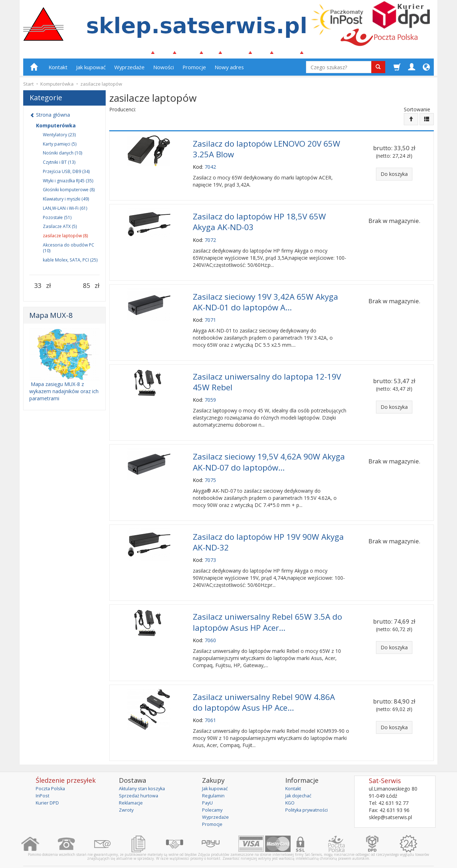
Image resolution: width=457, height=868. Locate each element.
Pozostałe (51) (57, 220)
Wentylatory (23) (59, 138)
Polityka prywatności (309, 794)
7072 (210, 238)
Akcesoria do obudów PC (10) (69, 251)
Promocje (194, 70)
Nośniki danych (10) (62, 156)
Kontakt (58, 70)
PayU (208, 786)
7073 (210, 549)
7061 (210, 704)
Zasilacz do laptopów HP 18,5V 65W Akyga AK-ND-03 (259, 221)
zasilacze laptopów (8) (65, 239)
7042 (210, 167)
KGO (291, 786)
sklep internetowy (409, 857)
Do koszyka (394, 177)
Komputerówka (56, 128)
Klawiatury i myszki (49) (66, 202)
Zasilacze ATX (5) (60, 230)
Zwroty (127, 794)
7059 (210, 393)
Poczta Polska (52, 772)
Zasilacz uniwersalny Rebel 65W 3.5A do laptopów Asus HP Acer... (267, 610)
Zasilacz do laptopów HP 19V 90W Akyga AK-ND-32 (268, 532)
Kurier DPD (49, 786)
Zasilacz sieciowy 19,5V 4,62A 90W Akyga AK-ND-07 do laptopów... (269, 454)
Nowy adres (229, 70)
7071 (210, 316)
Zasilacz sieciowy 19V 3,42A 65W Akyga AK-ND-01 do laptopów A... (265, 299)
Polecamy (214, 794)
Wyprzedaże (129, 70)
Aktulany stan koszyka (144, 772)
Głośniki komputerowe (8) (69, 193)
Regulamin (214, 779)
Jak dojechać (300, 779)
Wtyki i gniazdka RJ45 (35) (68, 184)
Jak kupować (91, 70)
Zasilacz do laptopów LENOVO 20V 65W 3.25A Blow (267, 151)
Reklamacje (132, 786)
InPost (43, 779)
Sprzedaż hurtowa (140, 779)
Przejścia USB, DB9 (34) (66, 174)
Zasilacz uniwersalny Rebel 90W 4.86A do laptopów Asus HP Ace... (264, 687)
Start (28, 87)
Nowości (164, 70)
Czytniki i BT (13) (59, 165)
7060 (210, 626)
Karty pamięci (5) (60, 147)
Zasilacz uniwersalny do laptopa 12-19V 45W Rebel (267, 376)
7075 (210, 471)
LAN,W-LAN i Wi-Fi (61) (65, 211)
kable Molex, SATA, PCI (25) (70, 263)
